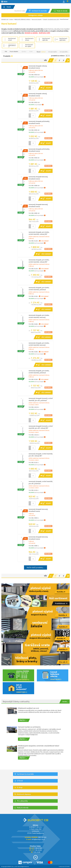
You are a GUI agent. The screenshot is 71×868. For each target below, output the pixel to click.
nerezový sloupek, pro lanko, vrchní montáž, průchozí (39, 289)
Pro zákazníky (22, 801)
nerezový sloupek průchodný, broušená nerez (39, 122)
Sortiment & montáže (25, 774)
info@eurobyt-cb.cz (38, 839)
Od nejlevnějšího (53, 52)
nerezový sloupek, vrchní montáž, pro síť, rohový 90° (41, 455)
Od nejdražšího (64, 52)
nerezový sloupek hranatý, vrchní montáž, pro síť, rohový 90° (41, 427)
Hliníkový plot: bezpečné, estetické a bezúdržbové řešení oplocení (39, 747)
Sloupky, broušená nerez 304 (51, 19)
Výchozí (43, 52)
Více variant (44, 241)
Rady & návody (23, 808)
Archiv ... (65, 702)
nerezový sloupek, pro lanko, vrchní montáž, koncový (39, 316)
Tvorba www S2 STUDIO (64, 867)
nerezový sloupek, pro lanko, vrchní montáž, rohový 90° (39, 233)
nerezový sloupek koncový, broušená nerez (38, 178)
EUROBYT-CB (5, 19)
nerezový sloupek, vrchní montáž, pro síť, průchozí (41, 482)
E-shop (11, 19)
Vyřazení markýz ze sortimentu (29, 727)
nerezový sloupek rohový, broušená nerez (38, 67)
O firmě (20, 781)
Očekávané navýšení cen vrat (28, 708)
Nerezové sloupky (37, 19)
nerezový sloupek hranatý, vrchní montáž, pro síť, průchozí (41, 399)
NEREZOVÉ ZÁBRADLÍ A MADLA (22, 19)
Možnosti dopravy (24, 794)
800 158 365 (42, 837)
